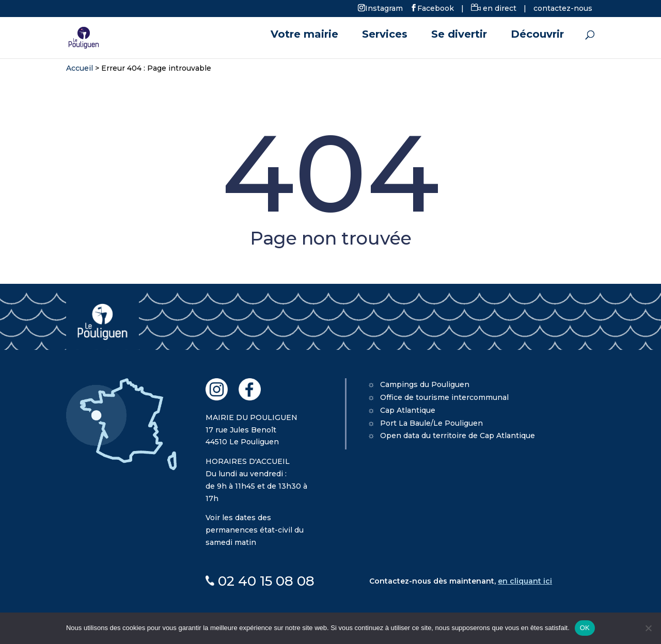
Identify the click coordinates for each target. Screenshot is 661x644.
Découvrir (537, 35)
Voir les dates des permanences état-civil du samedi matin (255, 530)
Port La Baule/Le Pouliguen (431, 423)
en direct (494, 8)
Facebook (436, 8)
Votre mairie (304, 35)
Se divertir (459, 35)
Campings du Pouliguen (425, 384)
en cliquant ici (525, 581)
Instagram (384, 8)
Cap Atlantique (408, 410)
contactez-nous (563, 8)
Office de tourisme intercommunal (444, 397)
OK (585, 628)
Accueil (80, 68)
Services (385, 35)
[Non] (648, 628)
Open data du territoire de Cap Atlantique (458, 436)
